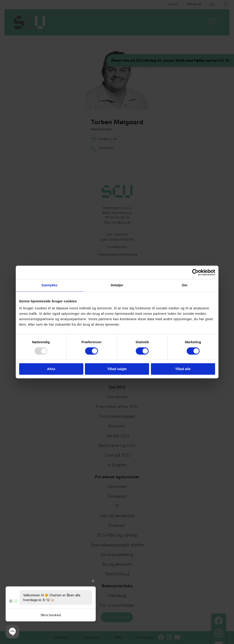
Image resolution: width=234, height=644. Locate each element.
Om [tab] (185, 285)
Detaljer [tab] (117, 285)
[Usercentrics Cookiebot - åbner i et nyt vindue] (195, 272)
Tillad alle (183, 369)
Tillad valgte (117, 369)
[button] (12, 632)
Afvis (51, 369)
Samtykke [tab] (49, 285)
